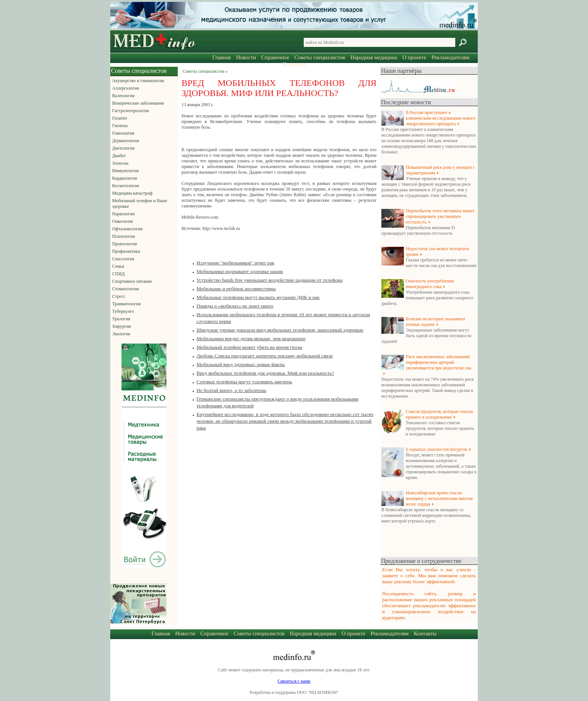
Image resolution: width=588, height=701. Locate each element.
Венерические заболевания (138, 103)
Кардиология (124, 178)
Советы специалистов (320, 57)
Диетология (123, 148)
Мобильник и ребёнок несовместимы (236, 289)
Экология (121, 334)
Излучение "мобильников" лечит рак (235, 263)
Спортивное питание (132, 281)
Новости (246, 57)
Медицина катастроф (132, 193)
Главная (221, 57)
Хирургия (121, 326)
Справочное (275, 57)
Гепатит (120, 118)
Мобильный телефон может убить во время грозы (249, 347)
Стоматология (125, 289)
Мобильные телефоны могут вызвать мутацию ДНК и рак (258, 297)
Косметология (126, 186)
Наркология (123, 214)
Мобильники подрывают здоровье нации (240, 271)
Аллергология (125, 88)
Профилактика (126, 251)
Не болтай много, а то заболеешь (231, 390)
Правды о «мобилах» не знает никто (235, 306)
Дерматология (126, 141)
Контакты (294, 64)
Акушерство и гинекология (138, 81)
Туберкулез (123, 311)
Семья (118, 266)
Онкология (122, 221)
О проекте (414, 57)
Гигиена (120, 126)
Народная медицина (374, 57)
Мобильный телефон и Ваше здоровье (140, 203)
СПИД (118, 274)
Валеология (123, 96)
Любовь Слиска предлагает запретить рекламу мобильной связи (265, 356)
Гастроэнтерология (130, 111)
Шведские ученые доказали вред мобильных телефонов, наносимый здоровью (280, 330)
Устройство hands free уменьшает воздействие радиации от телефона (270, 280)
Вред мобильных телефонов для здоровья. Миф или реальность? (265, 373)
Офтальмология (127, 229)
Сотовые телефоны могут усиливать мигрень (244, 382)
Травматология (126, 304)
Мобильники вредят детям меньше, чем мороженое (251, 338)
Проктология (124, 244)
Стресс (119, 296)
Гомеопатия (123, 133)
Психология (124, 236)
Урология (121, 319)
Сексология (123, 259)
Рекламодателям (450, 57)
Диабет (119, 156)
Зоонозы (120, 163)
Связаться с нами (294, 681)
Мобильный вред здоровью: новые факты (241, 364)
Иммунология (125, 171)
